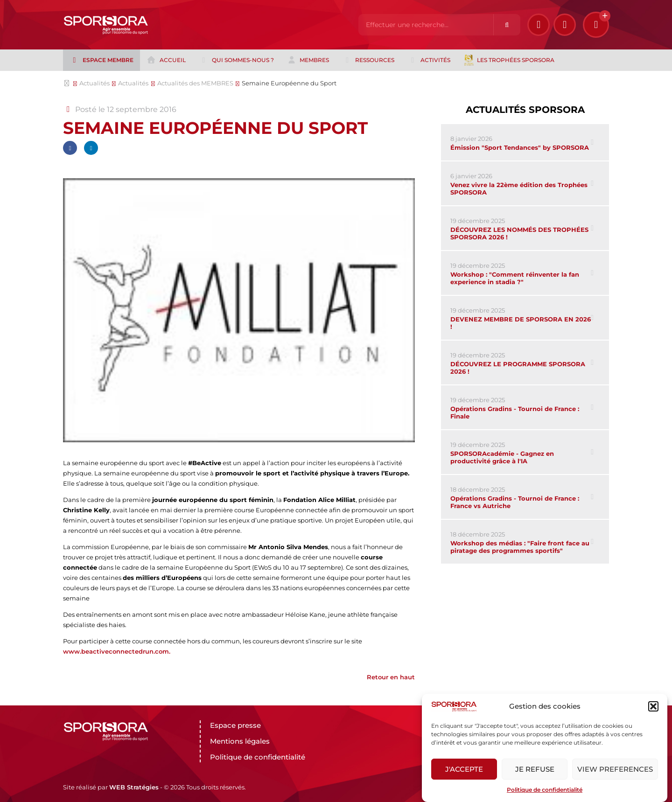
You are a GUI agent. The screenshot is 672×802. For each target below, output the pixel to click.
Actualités (94, 83)
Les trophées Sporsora (509, 60)
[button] (653, 706)
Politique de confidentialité (545, 790)
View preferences (615, 769)
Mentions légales (240, 741)
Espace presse (235, 725)
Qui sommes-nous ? (236, 60)
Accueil (166, 60)
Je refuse (535, 769)
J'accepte (464, 769)
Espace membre (101, 60)
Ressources (368, 60)
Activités (429, 60)
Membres (308, 60)
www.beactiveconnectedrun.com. (117, 651)
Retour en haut (391, 677)
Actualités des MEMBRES (195, 83)
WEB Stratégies (134, 787)
